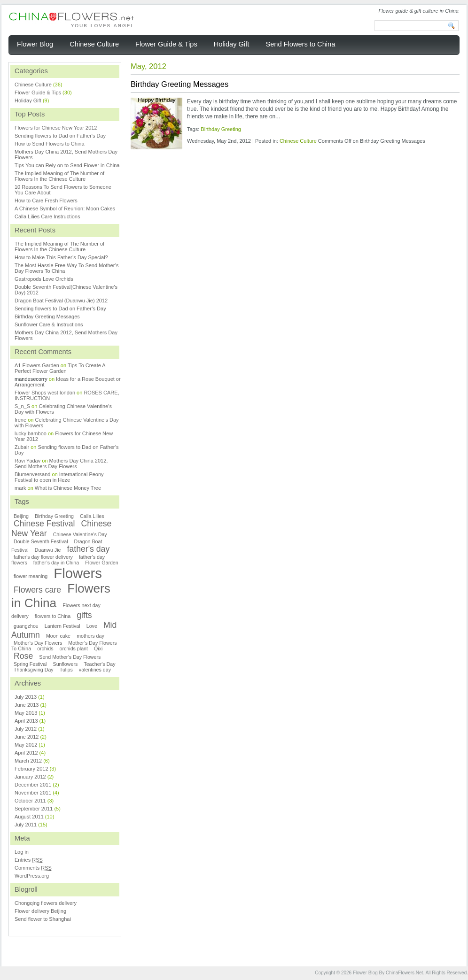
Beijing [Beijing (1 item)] (21, 516)
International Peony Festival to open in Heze (59, 477)
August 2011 (29, 817)
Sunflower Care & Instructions (49, 324)
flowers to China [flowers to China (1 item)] (53, 616)
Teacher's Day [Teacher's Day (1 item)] (99, 664)
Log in (22, 852)
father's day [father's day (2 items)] (89, 549)
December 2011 (33, 785)
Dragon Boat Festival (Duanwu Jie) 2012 (61, 301)
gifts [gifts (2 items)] (84, 615)
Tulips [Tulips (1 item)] (66, 670)
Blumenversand (32, 474)
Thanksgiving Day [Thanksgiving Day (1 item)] (34, 670)
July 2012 (26, 729)
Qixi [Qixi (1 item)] (98, 648)
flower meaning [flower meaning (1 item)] (31, 576)
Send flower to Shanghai (43, 919)
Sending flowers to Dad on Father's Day (60, 136)
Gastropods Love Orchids (44, 279)
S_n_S (22, 406)
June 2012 (27, 737)
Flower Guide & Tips (38, 93)
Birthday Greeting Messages (179, 84)
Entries (29, 860)
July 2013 (26, 697)
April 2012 (26, 753)
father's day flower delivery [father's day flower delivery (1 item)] (43, 557)
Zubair (22, 447)
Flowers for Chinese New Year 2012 (56, 128)
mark (20, 488)
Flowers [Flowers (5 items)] (78, 573)
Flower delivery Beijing (40, 911)
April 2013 (26, 721)
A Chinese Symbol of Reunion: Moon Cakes (65, 208)
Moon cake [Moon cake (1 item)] (58, 636)
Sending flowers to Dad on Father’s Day (60, 309)
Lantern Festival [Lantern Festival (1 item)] (62, 626)
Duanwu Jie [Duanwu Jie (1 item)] (48, 550)
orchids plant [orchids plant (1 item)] (74, 648)
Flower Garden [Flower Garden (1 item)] (101, 563)
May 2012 (26, 745)
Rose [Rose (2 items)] (23, 656)
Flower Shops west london (45, 393)
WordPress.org (32, 876)
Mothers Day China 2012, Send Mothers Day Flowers (61, 463)
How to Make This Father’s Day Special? (61, 257)
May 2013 (26, 713)
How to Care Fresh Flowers (46, 201)
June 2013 (27, 705)
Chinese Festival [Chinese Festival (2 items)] (44, 524)
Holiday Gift (28, 100)
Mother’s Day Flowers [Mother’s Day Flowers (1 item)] (38, 643)
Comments (33, 868)
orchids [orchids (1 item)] (45, 648)
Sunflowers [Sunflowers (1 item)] (66, 664)
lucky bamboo (31, 433)
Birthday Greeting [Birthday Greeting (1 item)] (54, 516)
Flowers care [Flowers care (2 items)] (37, 590)
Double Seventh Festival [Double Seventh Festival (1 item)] (41, 541)
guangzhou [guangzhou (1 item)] (26, 626)
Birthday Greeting (221, 129)
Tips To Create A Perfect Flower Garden (60, 368)
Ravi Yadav (27, 461)
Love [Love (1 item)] (92, 626)
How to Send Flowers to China (50, 144)
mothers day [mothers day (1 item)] (90, 636)
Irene (20, 420)
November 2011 (33, 793)
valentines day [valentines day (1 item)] (95, 670)
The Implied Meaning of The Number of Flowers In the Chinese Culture (59, 176)
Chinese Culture (298, 141)
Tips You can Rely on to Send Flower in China (67, 165)
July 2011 (26, 825)
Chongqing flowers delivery (46, 903)
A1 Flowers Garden (37, 365)
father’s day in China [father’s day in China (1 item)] (56, 563)
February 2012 (31, 769)
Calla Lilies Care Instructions (47, 216)
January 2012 (30, 777)
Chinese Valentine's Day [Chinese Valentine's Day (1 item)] (80, 534)
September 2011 (34, 809)
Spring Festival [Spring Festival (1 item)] (30, 664)
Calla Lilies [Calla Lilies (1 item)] (92, 516)
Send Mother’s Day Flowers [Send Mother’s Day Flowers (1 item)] (70, 657)
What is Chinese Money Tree (68, 488)
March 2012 (28, 761)
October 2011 (30, 801)
